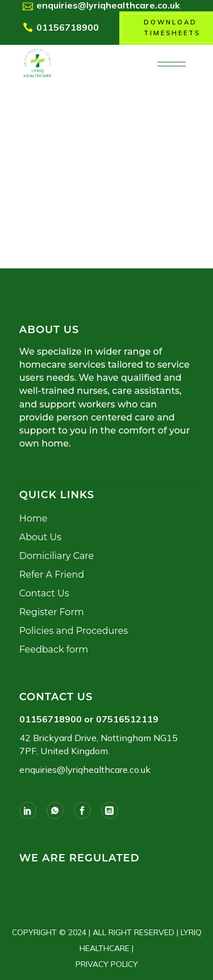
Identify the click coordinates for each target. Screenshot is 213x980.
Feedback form (54, 649)
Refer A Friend (52, 575)
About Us (40, 537)
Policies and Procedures (74, 631)
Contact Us (44, 593)
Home (34, 518)
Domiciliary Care (57, 556)
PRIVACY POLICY (107, 964)
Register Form (52, 612)
